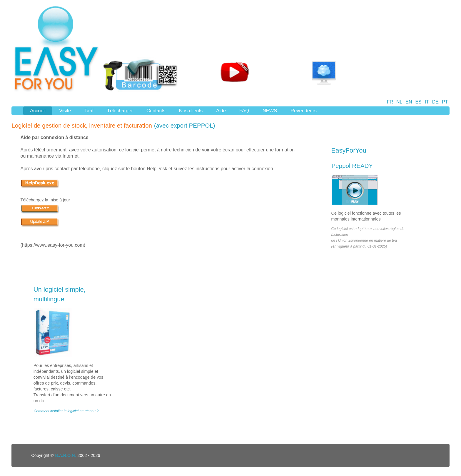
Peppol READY (352, 166)
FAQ (244, 111)
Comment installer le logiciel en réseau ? (66, 411)
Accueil (38, 111)
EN (409, 102)
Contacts (156, 111)
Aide (221, 111)
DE (435, 102)
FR (390, 102)
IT (427, 102)
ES (418, 102)
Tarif (89, 111)
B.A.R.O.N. (65, 455)
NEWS (270, 111)
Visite (65, 111)
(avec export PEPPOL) (185, 125)
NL (399, 102)
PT (445, 102)
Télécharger (120, 111)
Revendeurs (304, 111)
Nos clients (191, 111)
